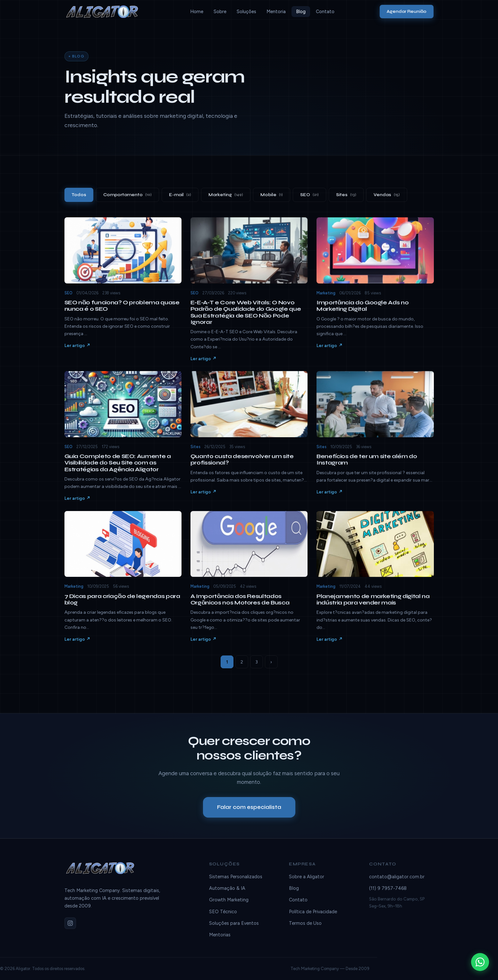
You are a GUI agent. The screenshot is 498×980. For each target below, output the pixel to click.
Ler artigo (75, 351)
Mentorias (220, 941)
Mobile (272, 195)
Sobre (220, 12)
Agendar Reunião (407, 11)
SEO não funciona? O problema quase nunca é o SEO (122, 311)
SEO (309, 195)
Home (197, 12)
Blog (301, 12)
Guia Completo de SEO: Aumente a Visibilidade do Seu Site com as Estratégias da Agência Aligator (118, 468)
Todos (79, 195)
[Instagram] (70, 926)
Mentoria (276, 12)
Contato (325, 12)
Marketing (226, 195)
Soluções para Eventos (234, 929)
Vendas (387, 195)
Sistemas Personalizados (236, 882)
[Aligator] (105, 12)
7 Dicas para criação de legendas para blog (122, 605)
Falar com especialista (249, 809)
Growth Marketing (229, 906)
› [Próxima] (271, 662)
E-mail (180, 195)
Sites (346, 195)
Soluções (246, 12)
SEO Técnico (223, 917)
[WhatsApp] (480, 962)
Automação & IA (227, 894)
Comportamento (127, 195)
